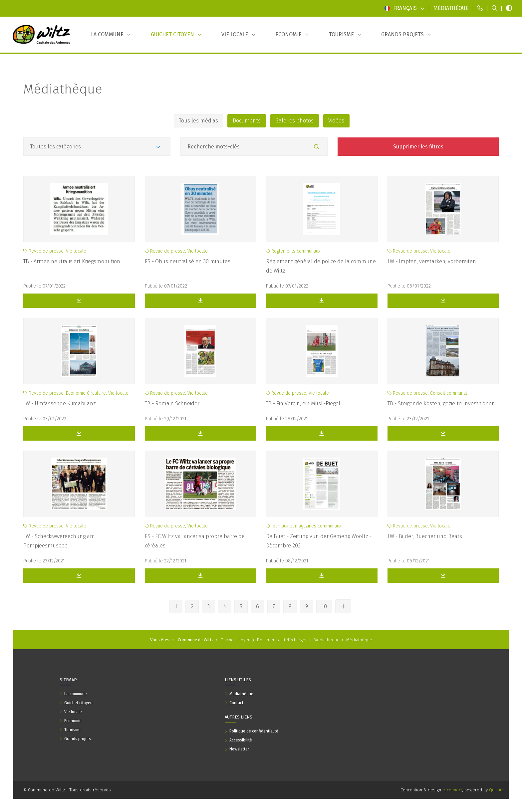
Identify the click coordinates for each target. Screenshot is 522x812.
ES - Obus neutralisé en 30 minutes (188, 261)
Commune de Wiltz (196, 640)
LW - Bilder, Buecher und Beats (425, 536)
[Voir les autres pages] (343, 606)
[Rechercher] (317, 147)
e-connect (452, 790)
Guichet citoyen (235, 640)
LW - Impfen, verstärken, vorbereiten (432, 261)
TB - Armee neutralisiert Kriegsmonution (72, 261)
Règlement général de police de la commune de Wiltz (321, 266)
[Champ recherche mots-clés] (254, 147)
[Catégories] (97, 147)
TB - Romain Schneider (172, 404)
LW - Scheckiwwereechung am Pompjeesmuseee (59, 541)
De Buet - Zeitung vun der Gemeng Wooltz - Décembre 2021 (319, 541)
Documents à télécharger (282, 640)
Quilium (496, 790)
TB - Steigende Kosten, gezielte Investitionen (441, 404)
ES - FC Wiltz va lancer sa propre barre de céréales (195, 541)
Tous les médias (198, 121)
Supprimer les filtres (418, 147)
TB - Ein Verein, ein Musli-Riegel (303, 404)
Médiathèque (63, 89)
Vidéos (337, 121)
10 (324, 607)
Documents (247, 121)
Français (404, 8)
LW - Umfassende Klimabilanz (60, 404)
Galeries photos (295, 121)
